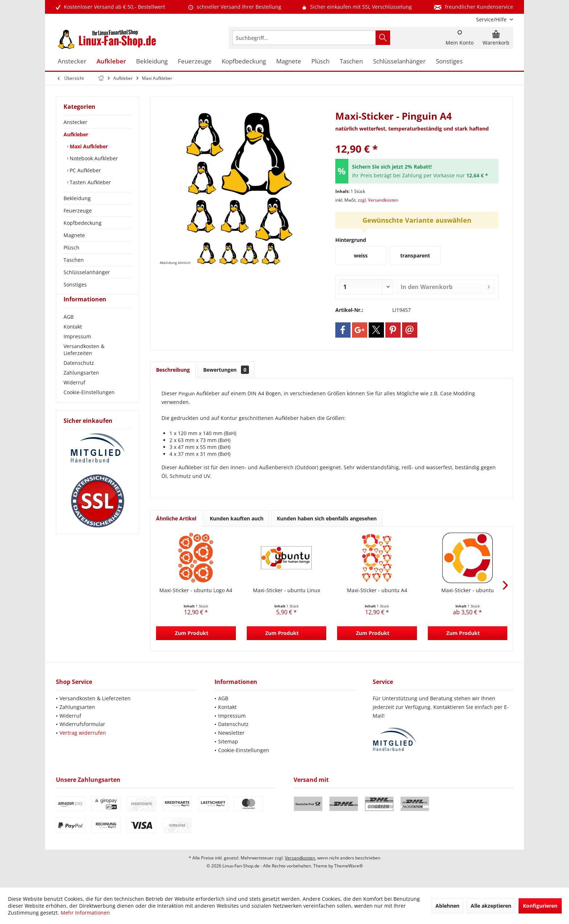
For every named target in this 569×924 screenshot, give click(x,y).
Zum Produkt (192, 633)
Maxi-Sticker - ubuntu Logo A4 (196, 590)
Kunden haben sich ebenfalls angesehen (327, 518)
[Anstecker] (72, 61)
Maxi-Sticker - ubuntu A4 (377, 590)
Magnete (74, 235)
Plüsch (71, 247)
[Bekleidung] (152, 61)
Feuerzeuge (78, 211)
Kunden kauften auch (237, 518)
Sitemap (228, 741)
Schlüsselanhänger (87, 272)
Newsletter (231, 733)
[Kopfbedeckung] (244, 61)
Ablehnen (447, 906)
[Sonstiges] (449, 61)
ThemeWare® (349, 866)
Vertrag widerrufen (83, 733)
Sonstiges (75, 284)
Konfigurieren (540, 906)
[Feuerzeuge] (195, 61)
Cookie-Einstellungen (89, 405)
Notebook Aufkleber (93, 158)
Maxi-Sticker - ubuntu (468, 590)
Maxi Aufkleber (88, 146)
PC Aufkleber (85, 170)
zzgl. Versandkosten (378, 200)
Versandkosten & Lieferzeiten (84, 363)
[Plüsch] (320, 61)
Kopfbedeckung (83, 223)
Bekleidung (77, 198)
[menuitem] (492, 19)
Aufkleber (76, 134)
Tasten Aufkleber (90, 182)
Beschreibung (173, 370)
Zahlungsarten (81, 386)
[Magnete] (289, 61)
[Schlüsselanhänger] (399, 61)
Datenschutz (79, 376)
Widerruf (74, 395)
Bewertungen (226, 370)
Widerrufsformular (82, 724)
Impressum (77, 349)
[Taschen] (351, 61)
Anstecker (75, 122)
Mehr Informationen (85, 913)
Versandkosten (300, 858)
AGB (69, 330)
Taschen (74, 260)
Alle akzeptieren (491, 906)
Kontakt (73, 340)
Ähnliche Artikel (176, 518)
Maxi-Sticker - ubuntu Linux (286, 590)
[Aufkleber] (111, 61)
